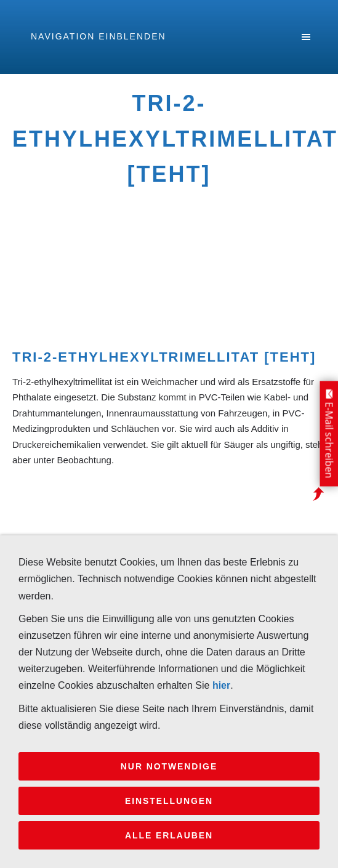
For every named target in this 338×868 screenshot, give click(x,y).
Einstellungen (169, 801)
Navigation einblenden (99, 36)
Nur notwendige (169, 766)
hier (221, 685)
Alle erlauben (169, 835)
